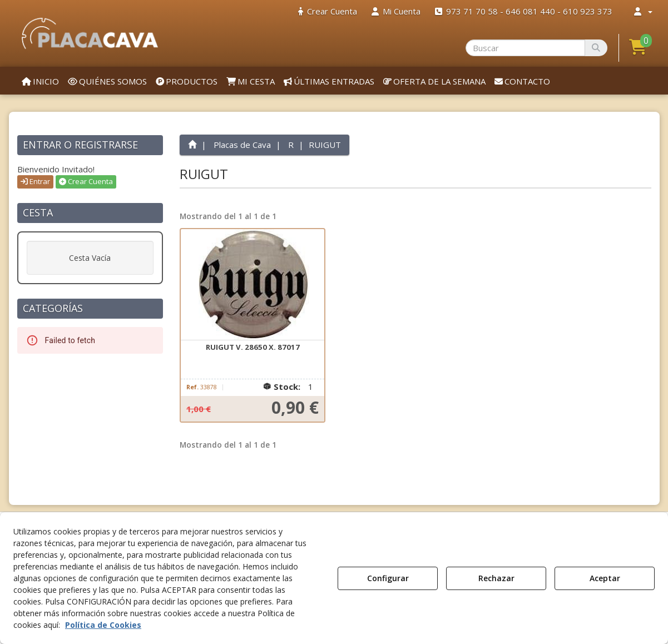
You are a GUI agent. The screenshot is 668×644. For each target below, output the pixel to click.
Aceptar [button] (605, 578)
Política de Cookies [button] (103, 625)
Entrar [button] (35, 181)
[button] (90, 33)
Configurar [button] (388, 578)
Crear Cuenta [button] (86, 181)
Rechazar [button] (496, 578)
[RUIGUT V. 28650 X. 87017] (253, 285)
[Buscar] (596, 48)
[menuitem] (328, 11)
